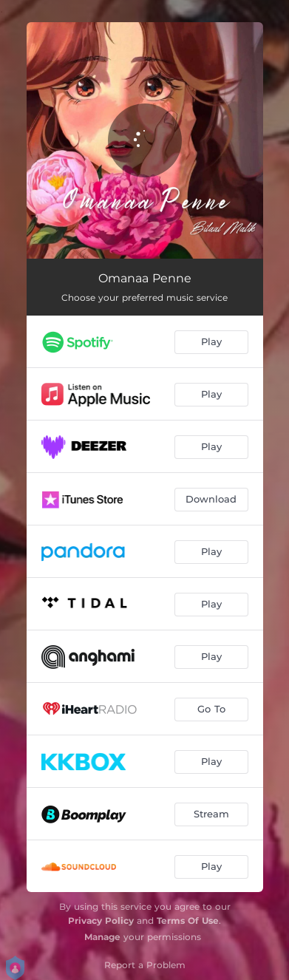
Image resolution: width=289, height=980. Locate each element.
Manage (102, 937)
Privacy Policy (101, 921)
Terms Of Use (188, 921)
